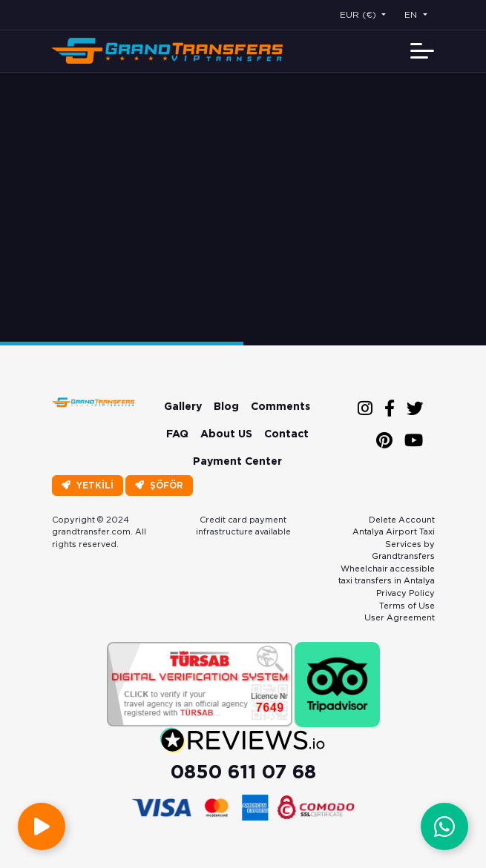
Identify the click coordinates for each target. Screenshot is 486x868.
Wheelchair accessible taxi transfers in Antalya (387, 575)
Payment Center (237, 461)
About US (226, 434)
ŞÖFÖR (159, 485)
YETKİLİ (88, 485)
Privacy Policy (405, 593)
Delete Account (402, 520)
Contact (286, 434)
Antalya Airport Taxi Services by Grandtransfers (394, 544)
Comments (280, 406)
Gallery (183, 406)
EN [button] (412, 14)
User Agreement (400, 617)
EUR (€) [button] (359, 14)
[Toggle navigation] (422, 51)
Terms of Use (407, 606)
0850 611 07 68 (243, 771)
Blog (226, 406)
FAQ (177, 434)
